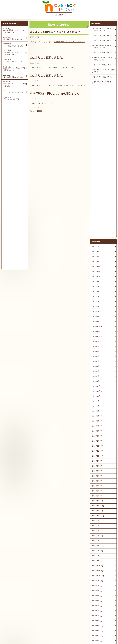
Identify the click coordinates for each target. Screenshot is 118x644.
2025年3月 (97, 161)
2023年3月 (97, 281)
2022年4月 (97, 336)
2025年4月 (97, 156)
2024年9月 (97, 191)
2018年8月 (97, 510)
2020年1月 (97, 470)
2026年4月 (97, 96)
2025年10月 (97, 126)
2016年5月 (97, 550)
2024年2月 (97, 226)
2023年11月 (97, 241)
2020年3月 (97, 460)
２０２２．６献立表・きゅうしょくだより (55, 32)
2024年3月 (97, 221)
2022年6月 (97, 326)
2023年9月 (97, 251)
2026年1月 (97, 111)
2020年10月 (98, 426)
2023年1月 (97, 291)
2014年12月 (97, 585)
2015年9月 (97, 570)
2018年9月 (97, 505)
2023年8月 (97, 256)
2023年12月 (97, 236)
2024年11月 (97, 181)
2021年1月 (97, 411)
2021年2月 (97, 406)
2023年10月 (97, 246)
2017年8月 (97, 535)
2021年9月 (97, 371)
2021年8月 (97, 376)
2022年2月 (97, 346)
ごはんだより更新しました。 (47, 57)
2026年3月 (97, 101)
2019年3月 (97, 495)
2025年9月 (97, 131)
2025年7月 (97, 141)
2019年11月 (97, 480)
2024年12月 (97, 176)
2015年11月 (97, 565)
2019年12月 (97, 475)
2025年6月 (97, 146)
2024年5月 (97, 211)
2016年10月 (97, 540)
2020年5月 (97, 451)
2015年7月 (97, 575)
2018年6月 (97, 520)
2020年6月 (97, 446)
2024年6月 (97, 206)
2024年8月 (97, 196)
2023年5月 (97, 271)
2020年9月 (97, 431)
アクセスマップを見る (103, 625)
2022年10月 (97, 306)
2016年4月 (97, 555)
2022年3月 (97, 341)
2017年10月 (97, 530)
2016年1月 (97, 560)
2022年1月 (97, 351)
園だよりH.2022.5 (37, 111)
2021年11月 (97, 361)
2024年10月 (97, 186)
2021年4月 (97, 396)
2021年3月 (97, 401)
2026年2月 (97, 106)
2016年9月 (97, 545)
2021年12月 (98, 356)
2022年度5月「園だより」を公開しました (55, 93)
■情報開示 (95, 620)
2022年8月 (97, 316)
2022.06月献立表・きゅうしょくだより (69, 42)
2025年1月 (97, 171)
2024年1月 (97, 231)
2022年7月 (97, 321)
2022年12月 (97, 296)
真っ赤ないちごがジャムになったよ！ (72, 85)
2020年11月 (97, 421)
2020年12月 (97, 416)
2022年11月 (97, 301)
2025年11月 (97, 121)
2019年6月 (97, 490)
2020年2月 (97, 465)
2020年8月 (97, 436)
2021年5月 (97, 391)
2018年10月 (97, 500)
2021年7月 (97, 381)
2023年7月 (97, 261)
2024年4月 (97, 216)
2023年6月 (97, 266)
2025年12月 (97, 116)
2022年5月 (97, 331)
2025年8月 (97, 136)
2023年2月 (97, 286)
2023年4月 (97, 276)
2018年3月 (97, 525)
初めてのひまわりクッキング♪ (66, 67)
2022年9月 (97, 311)
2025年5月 (97, 151)
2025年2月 (97, 166)
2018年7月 (97, 515)
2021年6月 (97, 386)
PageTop (112, 635)
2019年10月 (97, 485)
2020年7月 (97, 441)
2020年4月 (97, 456)
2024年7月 (97, 201)
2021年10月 (98, 366)
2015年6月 (97, 580)
